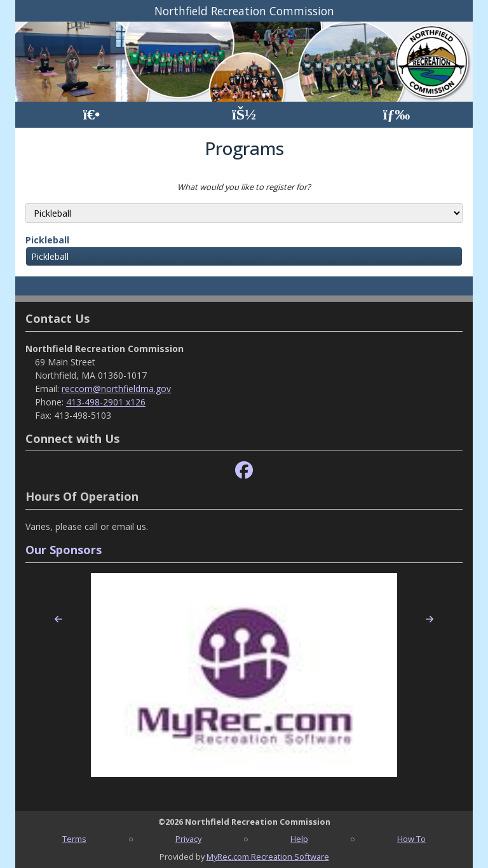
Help (299, 839)
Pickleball (47, 240)
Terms (74, 839)
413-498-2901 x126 (106, 402)
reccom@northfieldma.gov (116, 389)
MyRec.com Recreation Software (268, 857)
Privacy (188, 839)
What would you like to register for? (244, 187)
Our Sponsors (64, 550)
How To (411, 839)
